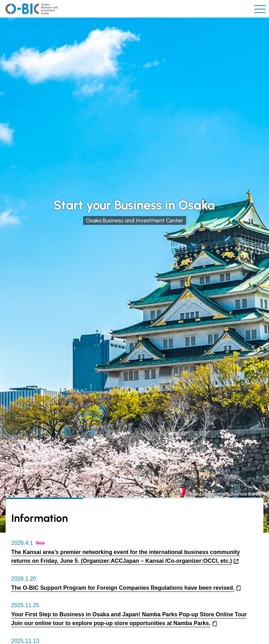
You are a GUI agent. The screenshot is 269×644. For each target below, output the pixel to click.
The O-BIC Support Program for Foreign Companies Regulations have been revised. (123, 588)
